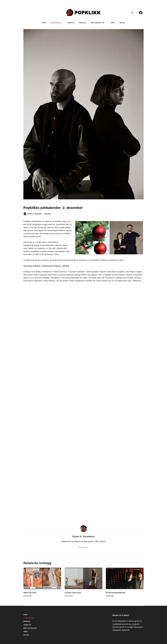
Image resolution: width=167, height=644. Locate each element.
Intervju (71, 23)
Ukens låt (83, 23)
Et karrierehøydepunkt (116, 593)
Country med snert (73, 593)
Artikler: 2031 (83, 547)
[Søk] (132, 13)
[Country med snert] (83, 578)
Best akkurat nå (99, 23)
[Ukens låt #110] (42, 578)
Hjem (44, 23)
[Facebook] (141, 13)
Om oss (122, 23)
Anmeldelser (57, 23)
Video (113, 23)
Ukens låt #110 (30, 593)
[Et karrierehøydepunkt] (125, 578)
